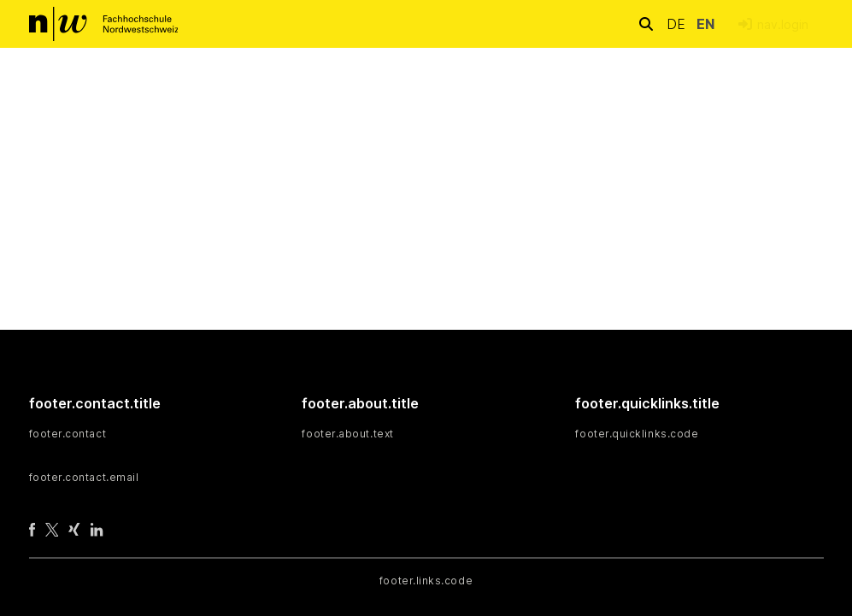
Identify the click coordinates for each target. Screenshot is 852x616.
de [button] (678, 24)
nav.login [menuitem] (783, 24)
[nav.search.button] (646, 23)
